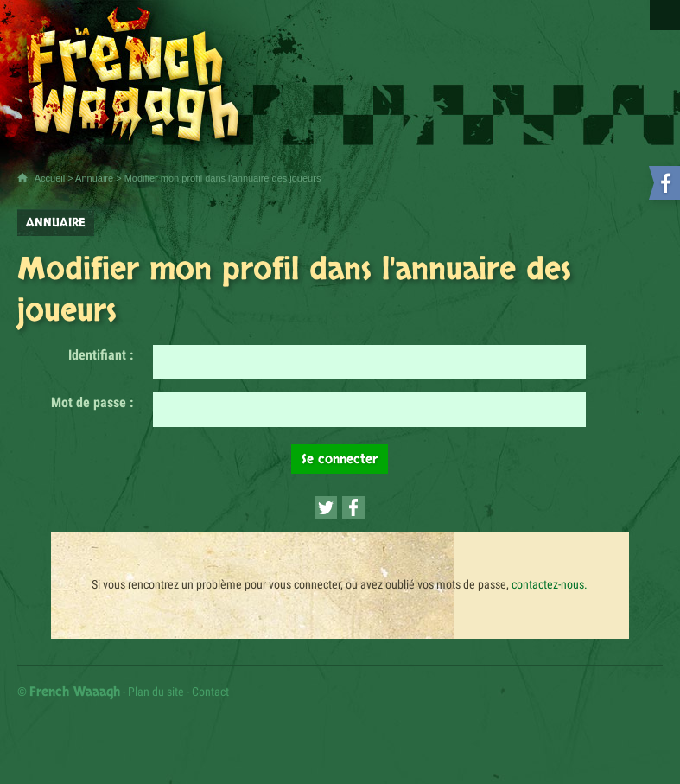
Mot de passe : (92, 402)
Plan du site (156, 692)
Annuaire (94, 178)
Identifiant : (101, 355)
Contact (210, 692)
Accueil (50, 178)
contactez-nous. (550, 584)
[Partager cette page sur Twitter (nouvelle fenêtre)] (326, 507)
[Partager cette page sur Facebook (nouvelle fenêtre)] (353, 507)
